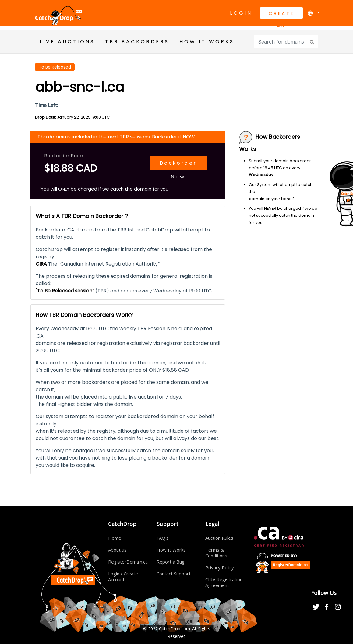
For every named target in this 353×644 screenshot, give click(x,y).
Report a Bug (171, 562)
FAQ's (163, 538)
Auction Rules (219, 538)
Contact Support (174, 574)
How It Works (171, 550)
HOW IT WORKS (207, 42)
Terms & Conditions (216, 553)
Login (241, 13)
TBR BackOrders (137, 42)
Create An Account (281, 14)
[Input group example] (281, 42)
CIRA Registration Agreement (224, 582)
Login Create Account (123, 576)
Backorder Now (172, 165)
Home (115, 538)
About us (117, 550)
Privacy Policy (220, 567)
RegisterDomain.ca (128, 562)
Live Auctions (67, 42)
